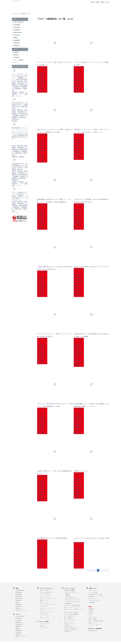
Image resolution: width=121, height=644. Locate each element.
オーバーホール (93, 590)
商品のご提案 (92, 619)
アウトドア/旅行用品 (71, 629)
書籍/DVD (69, 604)
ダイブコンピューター (72, 592)
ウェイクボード (70, 622)
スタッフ (18, 614)
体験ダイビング (44, 600)
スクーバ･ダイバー (45, 596)
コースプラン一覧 (45, 594)
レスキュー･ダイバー (46, 612)
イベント (16, 63)
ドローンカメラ (70, 620)
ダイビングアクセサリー (73, 600)
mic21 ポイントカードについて (97, 596)
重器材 (68, 596)
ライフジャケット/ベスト (72, 607)
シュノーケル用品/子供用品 (73, 605)
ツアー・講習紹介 (19, 60)
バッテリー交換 (93, 592)
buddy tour (43, 626)
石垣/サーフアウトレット (22, 610)
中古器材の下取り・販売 (95, 594)
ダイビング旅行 (44, 622)
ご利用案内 (92, 602)
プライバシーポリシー (95, 625)
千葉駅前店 (17, 30)
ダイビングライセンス (46, 588)
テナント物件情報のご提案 (96, 621)
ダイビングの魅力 (45, 590)
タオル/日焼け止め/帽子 (72, 613)
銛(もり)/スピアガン (71, 627)
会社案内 (91, 609)
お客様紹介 (17, 57)
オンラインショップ (69, 588)
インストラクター (45, 616)
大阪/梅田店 (19, 600)
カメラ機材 (68, 618)
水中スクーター (70, 624)
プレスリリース (93, 617)
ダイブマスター (44, 614)
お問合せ (91, 613)
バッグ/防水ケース (70, 616)
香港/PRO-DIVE (93, 631)
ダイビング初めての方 (46, 592)
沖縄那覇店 (17, 40)
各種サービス (92, 588)
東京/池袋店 (17, 25)
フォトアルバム (44, 628)
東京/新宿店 (17, 27)
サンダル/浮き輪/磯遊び (72, 614)
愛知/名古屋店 (18, 32)
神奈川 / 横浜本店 (19, 22)
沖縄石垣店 (17, 43)
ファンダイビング (45, 624)
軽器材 (68, 594)
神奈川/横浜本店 (20, 590)
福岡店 (16, 38)
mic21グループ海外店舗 (94, 629)
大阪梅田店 (17, 35)
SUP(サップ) (69, 626)
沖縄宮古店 (17, 45)
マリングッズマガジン (95, 600)
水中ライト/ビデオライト (73, 602)
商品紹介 (16, 55)
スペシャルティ (45, 618)
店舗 (16, 588)
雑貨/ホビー (69, 631)
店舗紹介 (16, 52)
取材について (92, 623)
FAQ (90, 615)
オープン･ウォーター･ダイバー (48, 598)
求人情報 (91, 611)
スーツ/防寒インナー (72, 598)
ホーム (13, 14)
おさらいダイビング (45, 602)
